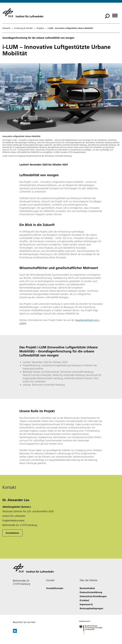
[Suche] (107, 16)
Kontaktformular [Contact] (55, 588)
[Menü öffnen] (115, 15)
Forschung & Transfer (24, 28)
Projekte (40, 28)
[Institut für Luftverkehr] (23, 12)
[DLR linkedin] (15, 632)
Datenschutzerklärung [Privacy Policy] (91, 592)
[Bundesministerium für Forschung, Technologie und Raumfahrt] (92, 636)
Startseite (6, 28)
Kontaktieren (12, 533)
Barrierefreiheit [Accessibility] (87, 588)
